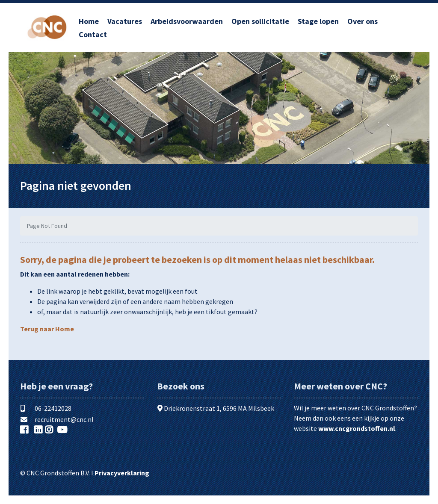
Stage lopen (318, 21)
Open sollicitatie (260, 21)
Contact (93, 34)
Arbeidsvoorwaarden (187, 21)
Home (89, 21)
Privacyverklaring (122, 473)
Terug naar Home (47, 329)
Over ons (363, 21)
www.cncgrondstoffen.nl (357, 428)
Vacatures (125, 21)
